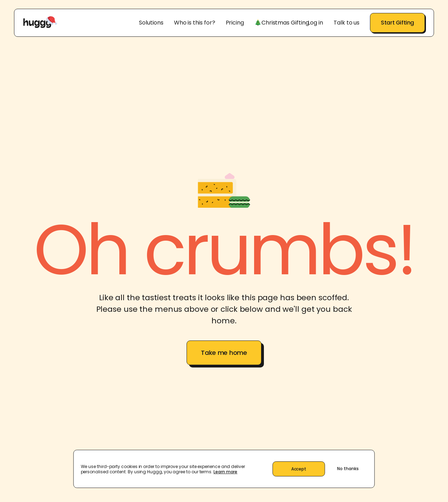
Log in (315, 23)
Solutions (151, 23)
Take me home (224, 353)
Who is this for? (195, 23)
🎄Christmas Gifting (282, 23)
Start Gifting (397, 23)
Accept (299, 469)
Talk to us (346, 23)
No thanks (348, 469)
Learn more (225, 472)
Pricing (235, 23)
